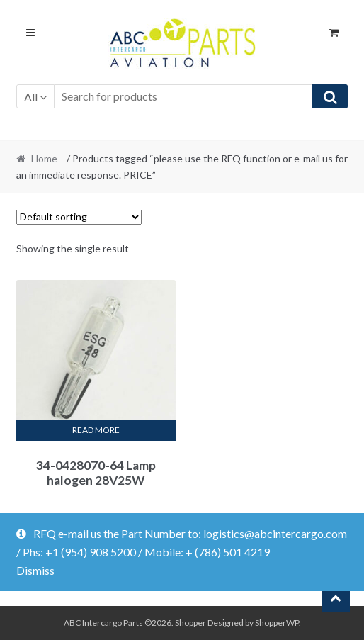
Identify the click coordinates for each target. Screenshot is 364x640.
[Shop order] (79, 217)
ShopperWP (277, 623)
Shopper (190, 623)
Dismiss (35, 570)
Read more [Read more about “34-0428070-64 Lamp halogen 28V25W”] (96, 430)
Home (44, 158)
